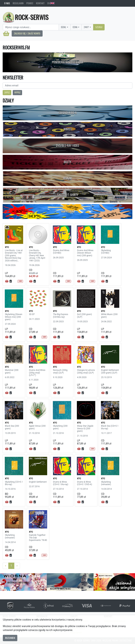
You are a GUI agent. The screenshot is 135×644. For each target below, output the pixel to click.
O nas (7, 3)
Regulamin (18, 3)
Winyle (68, 129)
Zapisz (7, 92)
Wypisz (17, 92)
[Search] (31, 27)
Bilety (67, 162)
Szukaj (99, 27)
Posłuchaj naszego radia (67, 62)
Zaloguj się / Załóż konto (27, 33)
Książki (68, 178)
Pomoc (30, 3)
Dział (64, 27)
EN (51, 3)
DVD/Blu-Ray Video (67, 146)
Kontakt (40, 3)
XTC (7, 247)
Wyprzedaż (68, 211)
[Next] (17, 566)
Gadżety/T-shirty (68, 195)
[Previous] (6, 566)
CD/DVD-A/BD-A (68, 113)
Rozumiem (10, 638)
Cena (75, 27)
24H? (86, 27)
